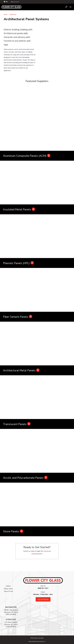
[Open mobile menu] (70, 7)
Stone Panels (13, 531)
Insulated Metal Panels (19, 209)
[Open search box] (66, 7)
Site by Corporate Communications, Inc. (37, 641)
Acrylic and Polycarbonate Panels (25, 478)
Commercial (13, 14)
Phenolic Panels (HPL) (18, 263)
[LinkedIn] (7, 2)
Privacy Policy (8, 589)
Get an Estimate (43, 599)
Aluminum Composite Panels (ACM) (27, 156)
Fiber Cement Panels (18, 317)
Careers (8, 586)
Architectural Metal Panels (21, 370)
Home (5, 14)
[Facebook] (5, 2)
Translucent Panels (17, 424)
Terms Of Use (8, 591)
